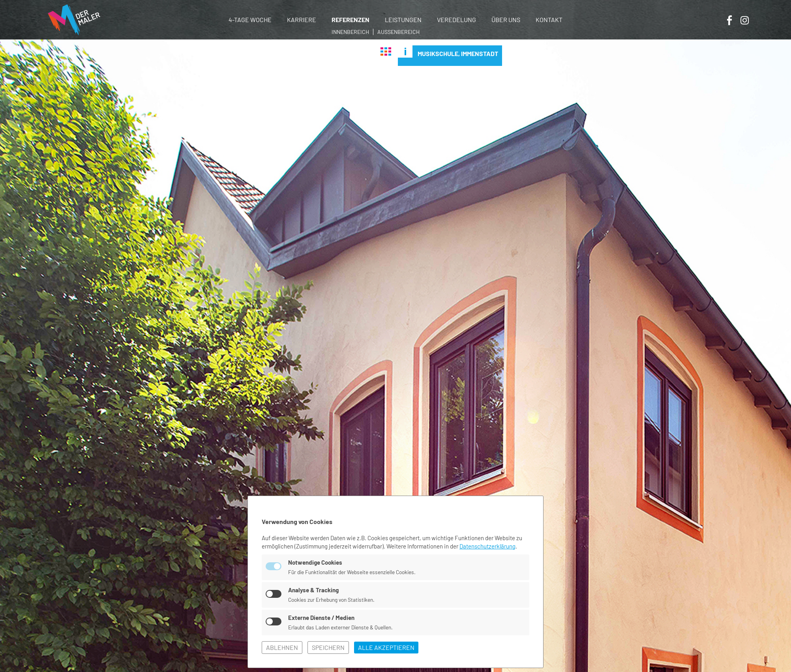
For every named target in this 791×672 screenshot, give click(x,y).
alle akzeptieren (386, 647)
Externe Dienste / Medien (321, 618)
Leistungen (403, 20)
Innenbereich (350, 32)
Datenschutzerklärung (487, 546)
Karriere (302, 20)
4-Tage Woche (250, 20)
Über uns (506, 20)
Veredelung (456, 20)
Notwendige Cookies (315, 562)
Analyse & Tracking (313, 590)
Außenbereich (398, 32)
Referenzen (351, 20)
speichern (328, 647)
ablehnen (282, 647)
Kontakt (549, 20)
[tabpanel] (395, 356)
